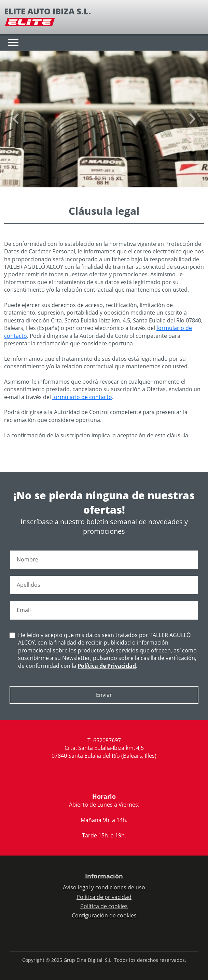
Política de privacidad (104, 897)
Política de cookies (104, 906)
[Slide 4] (115, 177)
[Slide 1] (99, 177)
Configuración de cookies (104, 915)
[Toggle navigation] (13, 42)
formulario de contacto (82, 397)
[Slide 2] (104, 177)
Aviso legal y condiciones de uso (104, 887)
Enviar (104, 695)
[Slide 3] (110, 177)
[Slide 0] (93, 177)
